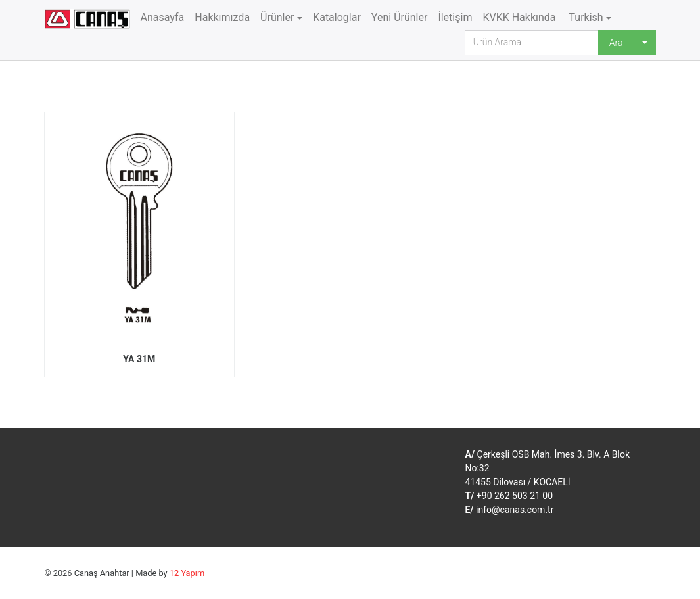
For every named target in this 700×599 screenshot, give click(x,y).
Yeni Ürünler (400, 17)
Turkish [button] (585, 17)
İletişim (455, 17)
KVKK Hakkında (519, 17)
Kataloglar (337, 17)
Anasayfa (163, 17)
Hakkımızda (222, 17)
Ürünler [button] (277, 17)
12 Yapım (187, 573)
